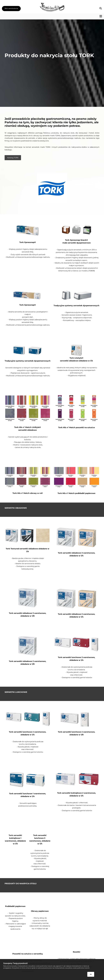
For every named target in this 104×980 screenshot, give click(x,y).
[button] (14, 9)
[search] (98, 9)
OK (91, 974)
